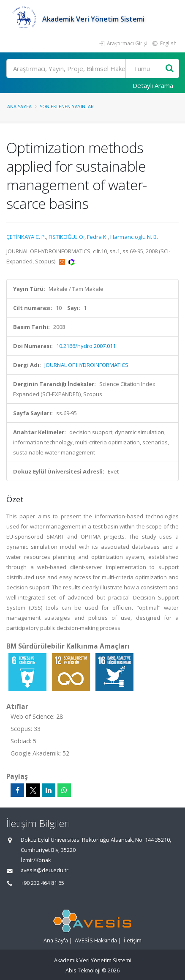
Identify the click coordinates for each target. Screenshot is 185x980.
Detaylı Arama (153, 85)
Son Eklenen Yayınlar (67, 106)
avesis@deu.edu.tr (45, 870)
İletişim (133, 940)
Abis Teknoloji (83, 970)
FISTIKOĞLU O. (67, 237)
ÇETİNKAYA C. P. (26, 237)
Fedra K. (97, 237)
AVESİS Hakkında (96, 940)
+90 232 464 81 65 (42, 883)
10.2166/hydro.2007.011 (86, 346)
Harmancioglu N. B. (134, 237)
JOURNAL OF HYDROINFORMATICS (86, 365)
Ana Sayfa (19, 106)
